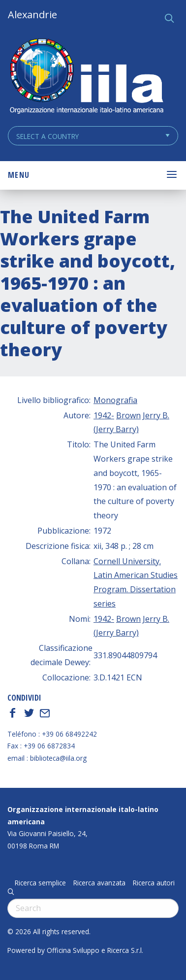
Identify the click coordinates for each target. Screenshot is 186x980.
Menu (19, 175)
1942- (104, 415)
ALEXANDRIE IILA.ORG (86, 77)
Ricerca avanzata (99, 883)
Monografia (115, 400)
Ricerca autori (154, 883)
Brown (128, 415)
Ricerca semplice (40, 883)
